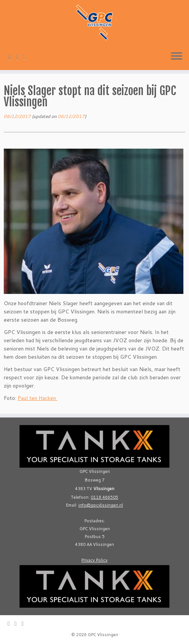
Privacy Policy (94, 560)
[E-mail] (12, 57)
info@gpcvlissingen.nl (101, 505)
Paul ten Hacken (37, 398)
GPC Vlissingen (103, 635)
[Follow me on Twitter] (20, 57)
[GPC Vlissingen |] (94, 22)
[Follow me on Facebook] (27, 57)
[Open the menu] (177, 57)
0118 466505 (104, 497)
